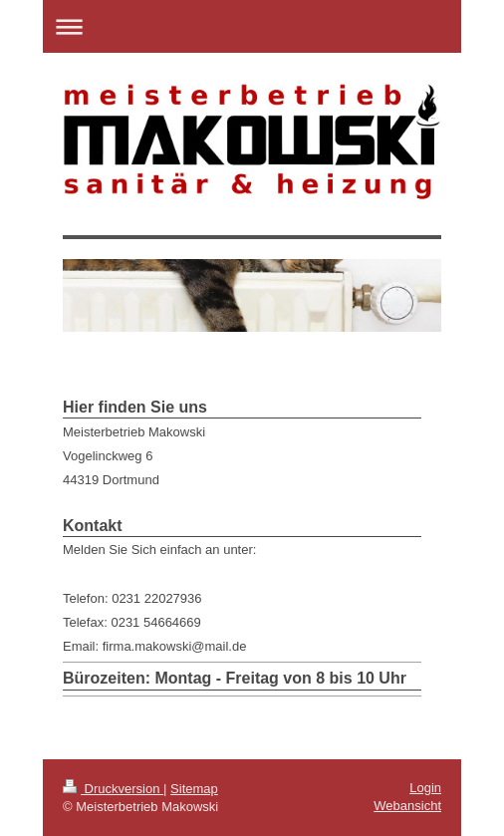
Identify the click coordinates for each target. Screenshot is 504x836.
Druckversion (113, 789)
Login (425, 788)
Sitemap (194, 789)
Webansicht (407, 806)
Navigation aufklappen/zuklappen (252, 26)
